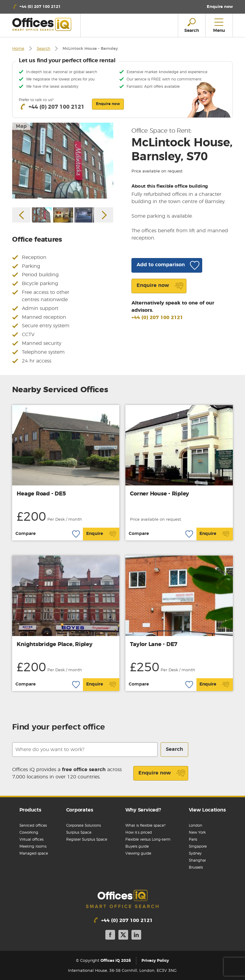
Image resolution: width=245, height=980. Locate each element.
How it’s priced (139, 832)
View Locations (207, 810)
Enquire (101, 534)
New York (197, 832)
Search (44, 49)
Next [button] (104, 215)
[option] (63, 161)
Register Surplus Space (87, 839)
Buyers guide (137, 846)
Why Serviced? (143, 810)
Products (30, 810)
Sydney (195, 853)
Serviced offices (33, 825)
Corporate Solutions (83, 825)
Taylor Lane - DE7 (154, 645)
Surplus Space (79, 832)
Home (18, 49)
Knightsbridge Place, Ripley (54, 645)
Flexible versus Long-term (148, 839)
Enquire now (162, 773)
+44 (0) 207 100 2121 (157, 318)
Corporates (80, 810)
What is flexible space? (145, 825)
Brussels (196, 867)
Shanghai (197, 860)
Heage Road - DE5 (41, 494)
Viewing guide (138, 853)
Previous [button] (21, 215)
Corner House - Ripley (160, 494)
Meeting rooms (33, 846)
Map (21, 126)
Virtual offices (31, 839)
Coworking (29, 832)
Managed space (34, 853)
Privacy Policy (155, 961)
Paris (193, 839)
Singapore (198, 846)
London (196, 825)
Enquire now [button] (108, 104)
